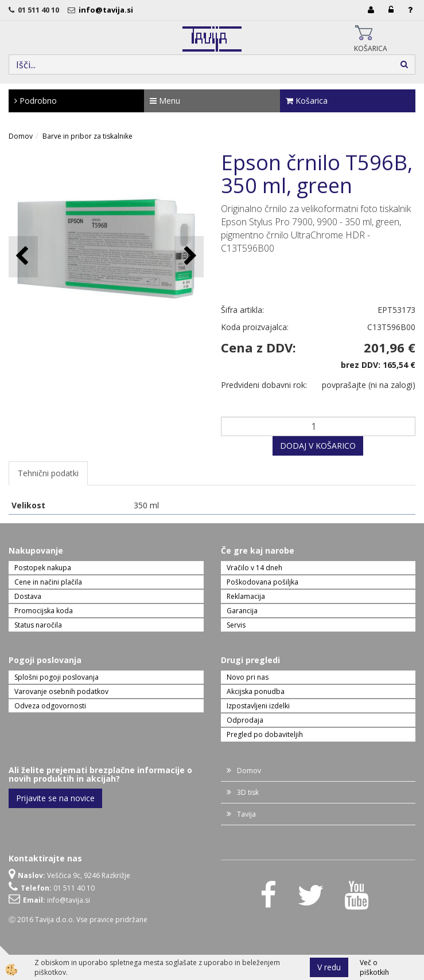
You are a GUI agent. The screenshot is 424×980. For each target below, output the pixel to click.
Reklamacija (246, 596)
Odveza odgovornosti (50, 706)
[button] (189, 256)
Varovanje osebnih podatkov (61, 691)
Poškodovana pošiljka (262, 582)
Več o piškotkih (374, 967)
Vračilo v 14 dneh (254, 568)
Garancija (242, 611)
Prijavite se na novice (55, 798)
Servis (236, 625)
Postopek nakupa (43, 568)
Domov (21, 136)
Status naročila (38, 625)
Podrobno (36, 101)
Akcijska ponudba (256, 691)
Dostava (28, 596)
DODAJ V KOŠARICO (318, 446)
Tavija (246, 814)
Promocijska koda (44, 611)
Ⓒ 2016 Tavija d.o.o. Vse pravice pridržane (78, 920)
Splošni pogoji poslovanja (57, 677)
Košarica (307, 101)
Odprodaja (245, 720)
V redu (329, 967)
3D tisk (248, 792)
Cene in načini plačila (48, 582)
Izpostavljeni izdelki (258, 706)
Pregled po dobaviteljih (265, 734)
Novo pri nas (248, 677)
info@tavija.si (108, 10)
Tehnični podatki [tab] (48, 473)
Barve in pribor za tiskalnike (87, 136)
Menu (165, 101)
